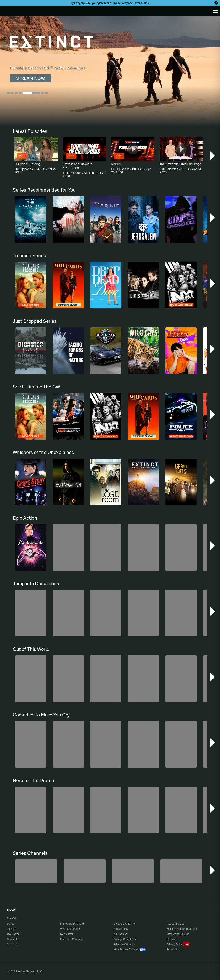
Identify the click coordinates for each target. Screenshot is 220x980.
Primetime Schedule (72, 924)
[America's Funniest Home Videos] (181, 871)
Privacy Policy (120, 3)
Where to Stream (70, 929)
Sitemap (172, 939)
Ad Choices (120, 934)
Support (12, 944)
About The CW (175, 924)
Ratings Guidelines (125, 939)
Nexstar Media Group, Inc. (182, 929)
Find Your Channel (71, 939)
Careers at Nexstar (178, 934)
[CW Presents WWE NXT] (133, 871)
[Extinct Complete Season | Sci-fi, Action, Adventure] (110, 71)
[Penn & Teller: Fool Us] (36, 871)
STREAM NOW (31, 78)
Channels (13, 939)
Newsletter (67, 934)
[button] (213, 156)
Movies (11, 929)
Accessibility (121, 929)
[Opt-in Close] (216, 3)
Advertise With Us (124, 944)
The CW (8, 10)
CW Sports (13, 934)
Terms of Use (141, 3)
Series (11, 924)
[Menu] (215, 11)
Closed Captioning (125, 924)
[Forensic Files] (85, 871)
